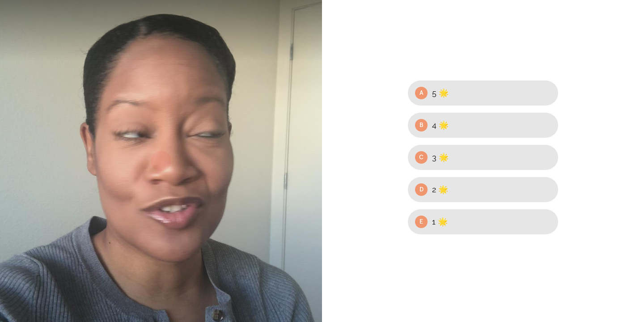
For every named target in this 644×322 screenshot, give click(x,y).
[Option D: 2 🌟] (483, 190)
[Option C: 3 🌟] (483, 157)
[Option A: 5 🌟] (483, 93)
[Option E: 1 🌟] (483, 222)
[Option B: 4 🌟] (483, 125)
